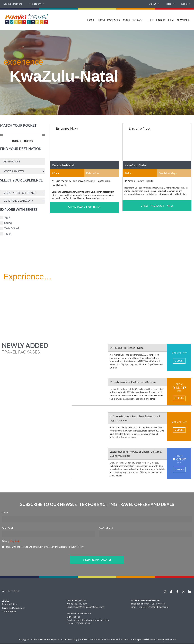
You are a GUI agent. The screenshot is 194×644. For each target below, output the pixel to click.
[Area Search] (23, 172)
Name (5, 513)
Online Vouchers (13, 4)
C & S (174, 640)
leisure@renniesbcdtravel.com (89, 607)
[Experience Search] (23, 193)
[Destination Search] (23, 162)
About (154, 4)
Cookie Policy (9, 612)
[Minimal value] (23, 135)
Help (170, 4)
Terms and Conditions (13, 608)
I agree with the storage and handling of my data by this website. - (44, 548)
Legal (186, 4)
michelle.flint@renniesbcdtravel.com (92, 620)
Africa (55, 173)
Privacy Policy (76, 548)
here (152, 640)
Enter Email (8, 529)
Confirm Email (106, 529)
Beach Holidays (168, 173)
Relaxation (92, 173)
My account (36, 4)
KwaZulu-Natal (63, 165)
